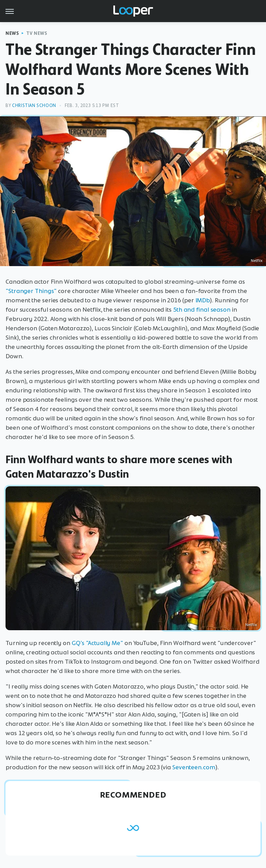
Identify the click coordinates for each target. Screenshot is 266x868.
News (12, 33)
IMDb (203, 300)
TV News (37, 33)
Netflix (257, 261)
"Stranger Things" (31, 291)
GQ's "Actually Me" (97, 643)
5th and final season (202, 310)
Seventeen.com (194, 767)
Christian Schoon (34, 105)
